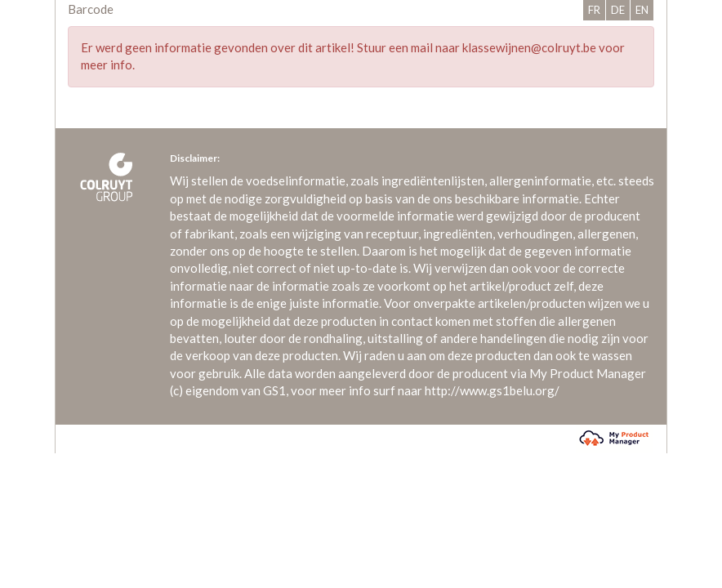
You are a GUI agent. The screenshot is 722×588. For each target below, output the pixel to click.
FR (594, 10)
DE (618, 10)
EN (642, 10)
